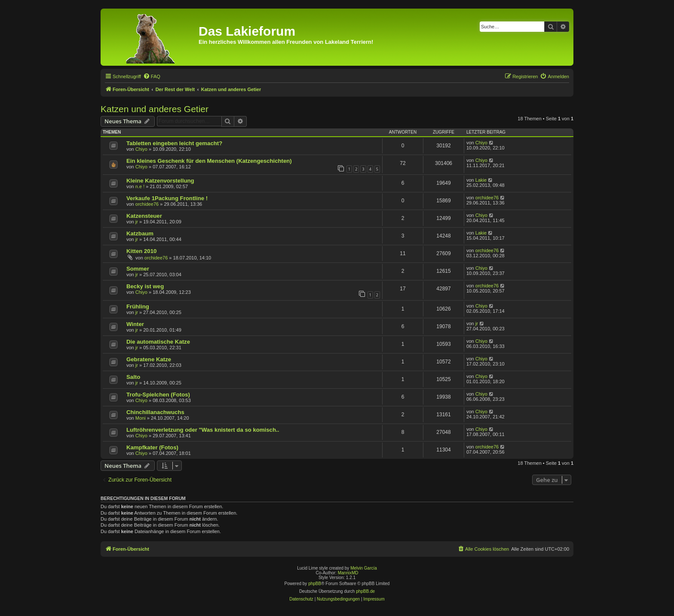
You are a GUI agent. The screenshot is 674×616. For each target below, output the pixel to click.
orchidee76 (147, 204)
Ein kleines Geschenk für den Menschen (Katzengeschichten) (209, 161)
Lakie (481, 180)
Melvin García (364, 568)
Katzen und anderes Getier (155, 109)
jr (137, 222)
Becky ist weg (145, 286)
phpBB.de (365, 591)
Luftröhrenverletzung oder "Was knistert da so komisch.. (203, 430)
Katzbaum (140, 233)
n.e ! (140, 186)
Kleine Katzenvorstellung (160, 181)
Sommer (138, 269)
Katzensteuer (144, 216)
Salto (133, 377)
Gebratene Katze (149, 359)
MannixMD (348, 573)
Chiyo (141, 149)
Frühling (138, 306)
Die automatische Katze (158, 342)
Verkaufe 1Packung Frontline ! (167, 198)
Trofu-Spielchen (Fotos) (158, 395)
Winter (135, 324)
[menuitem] (152, 76)
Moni (141, 418)
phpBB (315, 584)
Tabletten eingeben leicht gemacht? (174, 143)
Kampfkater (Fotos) (152, 447)
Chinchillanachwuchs (155, 412)
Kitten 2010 (141, 251)
